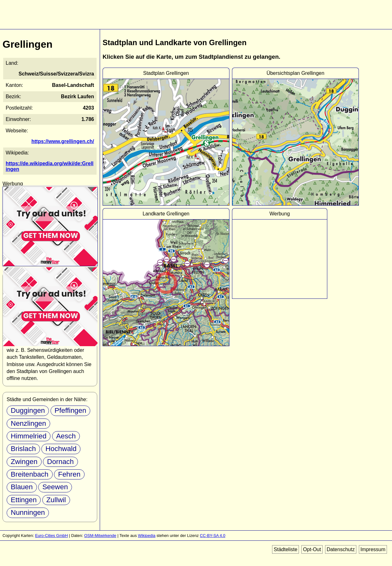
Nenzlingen (28, 423)
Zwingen (24, 462)
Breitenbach (30, 474)
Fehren (69, 474)
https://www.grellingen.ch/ (63, 141)
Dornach (60, 462)
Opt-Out (312, 549)
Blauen (22, 487)
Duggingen (28, 410)
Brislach (23, 449)
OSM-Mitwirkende (100, 536)
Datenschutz (341, 549)
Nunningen (28, 512)
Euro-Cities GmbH (51, 536)
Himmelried (29, 436)
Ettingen (24, 500)
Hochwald (61, 449)
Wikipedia (147, 536)
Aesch (66, 436)
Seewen (55, 487)
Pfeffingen (70, 410)
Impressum (373, 549)
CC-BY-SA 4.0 (213, 536)
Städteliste (285, 549)
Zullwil (56, 500)
